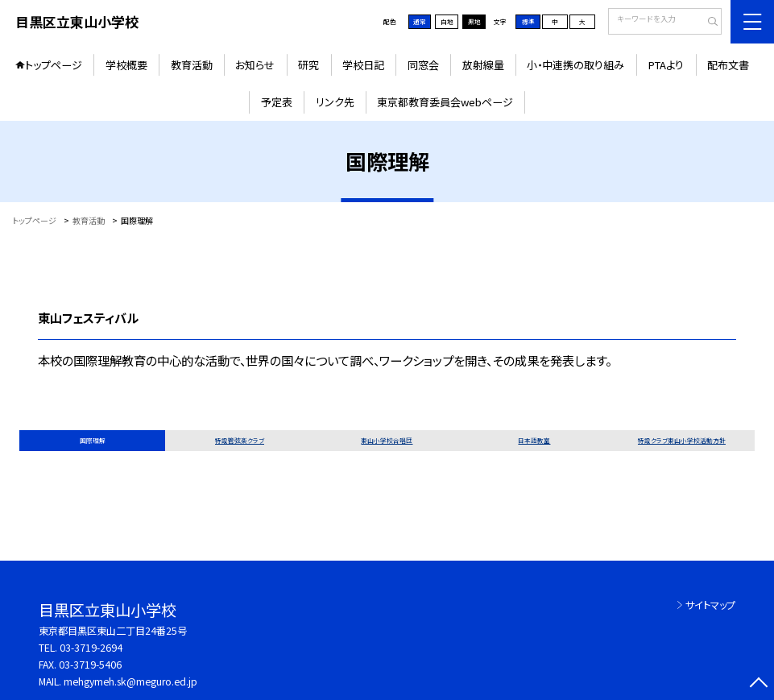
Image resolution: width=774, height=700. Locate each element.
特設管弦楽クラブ (240, 440)
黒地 (474, 21)
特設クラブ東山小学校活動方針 (682, 440)
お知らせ (255, 65)
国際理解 (93, 440)
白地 (447, 21)
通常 (420, 21)
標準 (528, 21)
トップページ (54, 65)
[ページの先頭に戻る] (759, 685)
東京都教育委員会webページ (445, 102)
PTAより (666, 65)
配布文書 (728, 65)
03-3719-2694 (91, 648)
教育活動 (192, 65)
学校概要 (126, 65)
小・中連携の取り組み (575, 65)
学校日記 (363, 65)
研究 (308, 65)
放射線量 (483, 65)
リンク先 (335, 102)
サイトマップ (710, 605)
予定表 (277, 102)
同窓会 (423, 65)
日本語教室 (534, 440)
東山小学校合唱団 (387, 440)
